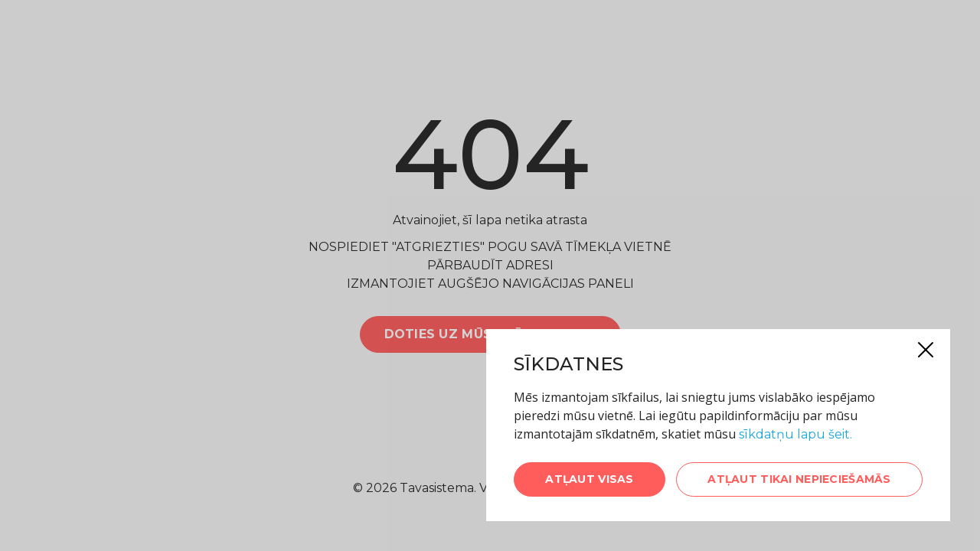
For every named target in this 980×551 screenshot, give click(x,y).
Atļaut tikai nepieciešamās (799, 479)
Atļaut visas (589, 479)
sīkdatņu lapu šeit (794, 434)
